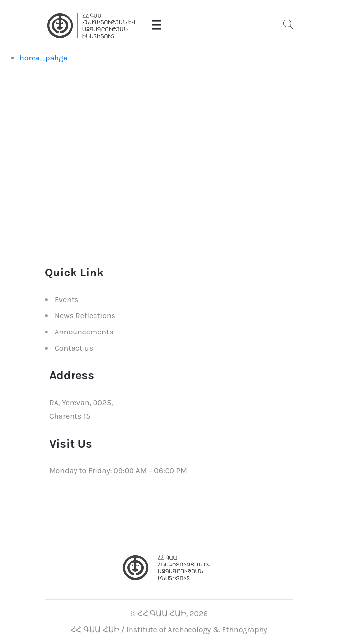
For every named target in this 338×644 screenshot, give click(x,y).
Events (66, 300)
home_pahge (43, 58)
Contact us (74, 348)
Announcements (84, 332)
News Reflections (85, 316)
